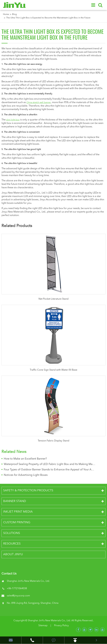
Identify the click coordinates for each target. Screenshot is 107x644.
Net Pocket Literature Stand (53, 299)
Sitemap (43, 626)
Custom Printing (17, 523)
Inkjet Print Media (18, 512)
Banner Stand (15, 501)
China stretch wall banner (39, 102)
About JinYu (13, 554)
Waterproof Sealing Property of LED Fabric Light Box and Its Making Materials (50, 464)
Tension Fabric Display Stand (53, 441)
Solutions (12, 533)
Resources (12, 544)
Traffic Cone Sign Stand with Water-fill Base (53, 370)
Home (6, 14)
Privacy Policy (61, 626)
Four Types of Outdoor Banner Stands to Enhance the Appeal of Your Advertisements (50, 470)
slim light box (13, 120)
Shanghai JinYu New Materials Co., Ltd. (49, 621)
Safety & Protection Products (28, 491)
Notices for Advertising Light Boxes (26, 475)
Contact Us (9, 574)
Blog (14, 14)
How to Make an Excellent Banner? (25, 459)
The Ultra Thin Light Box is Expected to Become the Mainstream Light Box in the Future (48, 18)
